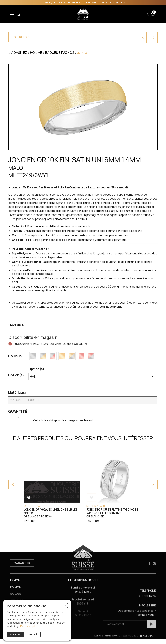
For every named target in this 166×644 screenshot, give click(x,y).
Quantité (15, 411)
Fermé (33, 634)
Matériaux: (14, 393)
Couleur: (13, 356)
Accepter (15, 634)
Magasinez (18, 53)
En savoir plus (29, 626)
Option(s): (14, 375)
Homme (15, 590)
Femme (15, 582)
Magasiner (22, 566)
